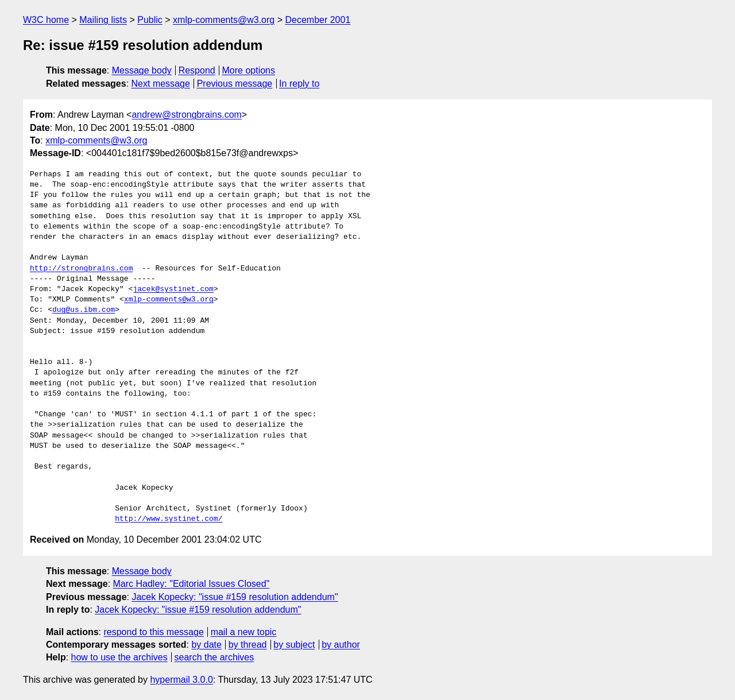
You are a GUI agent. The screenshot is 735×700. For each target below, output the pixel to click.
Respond (197, 70)
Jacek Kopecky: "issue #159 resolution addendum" (235, 597)
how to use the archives (119, 657)
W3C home (46, 20)
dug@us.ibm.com (84, 310)
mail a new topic (244, 632)
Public (150, 20)
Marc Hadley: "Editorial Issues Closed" (192, 584)
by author (341, 645)
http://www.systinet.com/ (169, 519)
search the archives (214, 657)
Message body (142, 70)
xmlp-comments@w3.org (224, 20)
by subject (294, 645)
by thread (248, 645)
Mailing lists (103, 20)
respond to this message (153, 632)
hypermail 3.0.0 (181, 680)
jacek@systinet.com (173, 289)
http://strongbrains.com (81, 269)
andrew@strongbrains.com (186, 115)
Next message (161, 84)
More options (249, 70)
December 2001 (318, 20)
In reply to (299, 84)
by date (206, 645)
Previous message (235, 84)
